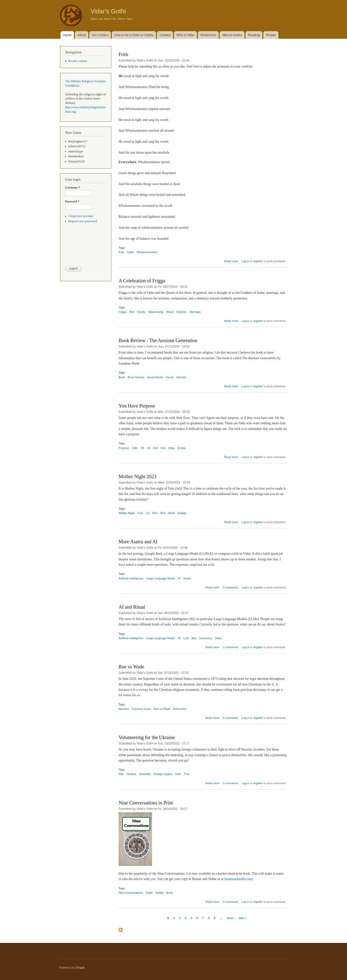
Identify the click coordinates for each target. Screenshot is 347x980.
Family (141, 312)
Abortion (124, 709)
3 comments (230, 783)
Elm (163, 448)
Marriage (195, 312)
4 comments (230, 718)
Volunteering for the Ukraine (147, 737)
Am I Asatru (100, 35)
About (82, 35)
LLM (186, 638)
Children (181, 312)
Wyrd (171, 513)
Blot (132, 312)
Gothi (149, 893)
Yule (140, 513)
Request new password (83, 221)
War (121, 774)
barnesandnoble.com (239, 879)
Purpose (124, 448)
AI (179, 578)
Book (122, 377)
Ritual (170, 312)
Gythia (159, 893)
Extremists (180, 709)
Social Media (155, 377)
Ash (156, 448)
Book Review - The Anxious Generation (158, 340)
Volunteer (145, 774)
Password (72, 201)
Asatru (187, 578)
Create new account (81, 216)
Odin (135, 448)
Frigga (123, 312)
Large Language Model (161, 578)
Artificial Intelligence (131, 578)
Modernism (208, 35)
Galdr (130, 252)
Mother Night (127, 513)
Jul (148, 513)
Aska (172, 448)
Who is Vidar (185, 35)
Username (72, 188)
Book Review (136, 377)
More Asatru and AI (138, 542)
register (258, 261)
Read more (231, 261)
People (271, 35)
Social (169, 377)
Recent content (78, 61)
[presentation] (85, 247)
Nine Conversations (131, 893)
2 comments (230, 587)
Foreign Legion (163, 774)
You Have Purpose (137, 406)
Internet (181, 377)
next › (231, 918)
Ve (149, 448)
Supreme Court (141, 709)
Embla (181, 448)
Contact (165, 35)
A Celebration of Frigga (142, 281)
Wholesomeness (147, 252)
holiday (182, 513)
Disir (155, 513)
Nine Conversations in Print (146, 803)
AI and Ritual (132, 607)
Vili (142, 448)
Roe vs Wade (131, 667)
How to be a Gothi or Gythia (134, 35)
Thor (187, 774)
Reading (254, 35)
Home (67, 35)
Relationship (156, 312)
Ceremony (206, 638)
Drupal (80, 968)
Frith (123, 54)
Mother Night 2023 (137, 476)
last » (242, 918)
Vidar (218, 638)
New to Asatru (232, 35)
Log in (245, 261)
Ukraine (131, 774)
